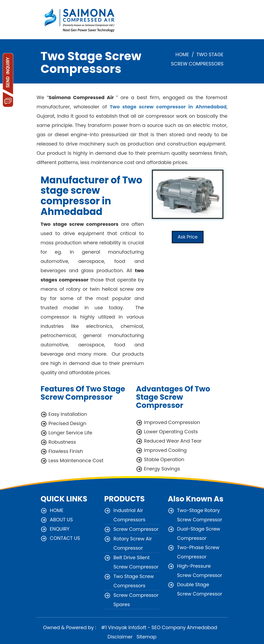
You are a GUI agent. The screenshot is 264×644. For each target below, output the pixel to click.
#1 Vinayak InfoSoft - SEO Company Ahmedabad (159, 627)
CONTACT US (65, 538)
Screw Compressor (136, 529)
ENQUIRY (60, 529)
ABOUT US (61, 520)
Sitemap (147, 637)
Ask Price (188, 237)
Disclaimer (120, 637)
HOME (182, 54)
